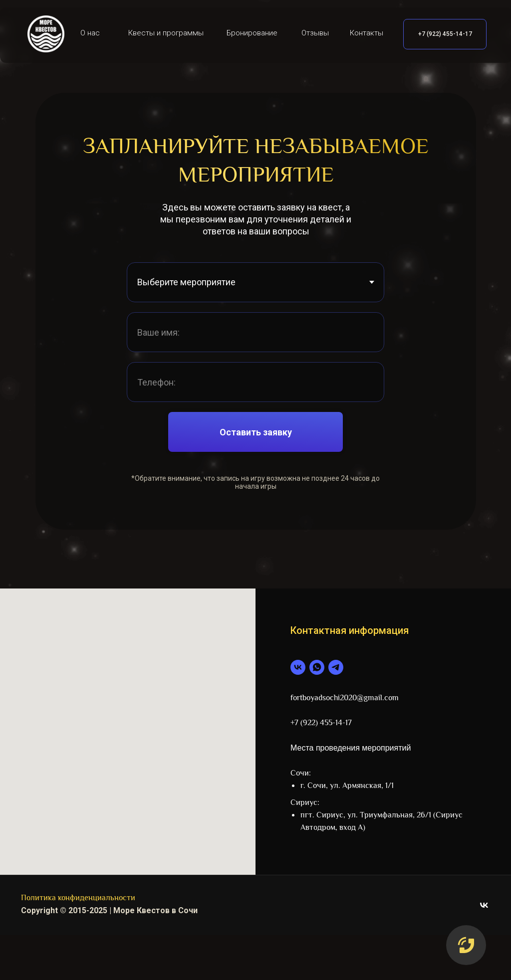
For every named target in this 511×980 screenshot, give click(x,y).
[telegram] (336, 667)
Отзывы (315, 33)
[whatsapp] (317, 667)
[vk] (298, 667)
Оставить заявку (256, 432)
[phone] (255, 382)
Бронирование (252, 33)
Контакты (367, 33)
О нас (90, 33)
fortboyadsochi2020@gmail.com (345, 698)
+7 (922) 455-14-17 (445, 34)
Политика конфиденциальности (78, 898)
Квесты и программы (166, 33)
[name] (255, 332)
